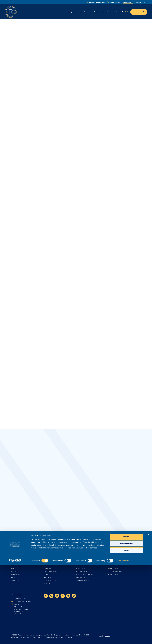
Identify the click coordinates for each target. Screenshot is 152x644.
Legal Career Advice (52, 569)
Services (47, 583)
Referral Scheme (50, 579)
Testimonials (16, 579)
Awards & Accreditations (86, 573)
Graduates (48, 576)
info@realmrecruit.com (96, 2)
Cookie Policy (114, 566)
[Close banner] (148, 613)
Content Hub (99, 12)
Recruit (46, 573)
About (109, 12)
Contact (120, 12)
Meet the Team (82, 569)
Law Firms (84, 12)
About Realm (81, 566)
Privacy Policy (113, 573)
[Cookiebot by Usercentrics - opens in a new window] (15, 639)
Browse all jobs (139, 12)
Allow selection (126, 622)
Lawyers (71, 12)
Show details (123, 639)
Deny (127, 629)
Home (14, 566)
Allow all (127, 615)
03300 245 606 (115, 2)
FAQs (13, 576)
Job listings (16, 569)
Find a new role (50, 566)
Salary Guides (128, 2)
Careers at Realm (83, 579)
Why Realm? (81, 576)
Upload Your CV (142, 2)
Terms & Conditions (116, 569)
